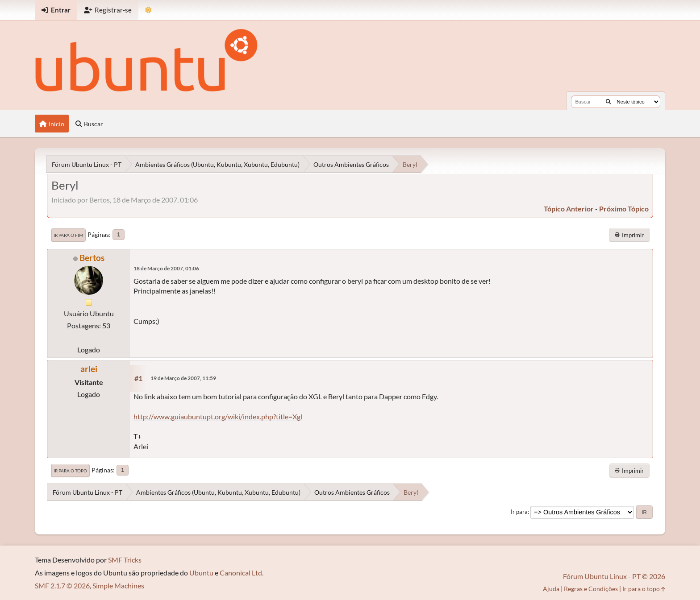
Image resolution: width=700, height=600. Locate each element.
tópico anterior (569, 209)
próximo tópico (624, 209)
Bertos (92, 258)
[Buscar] (608, 102)
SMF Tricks (125, 560)
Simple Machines (118, 586)
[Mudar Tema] (148, 10)
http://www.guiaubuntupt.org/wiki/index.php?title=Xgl (218, 416)
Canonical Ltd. (242, 573)
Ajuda (551, 589)
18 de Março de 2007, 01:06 (166, 268)
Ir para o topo (70, 471)
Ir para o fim (68, 235)
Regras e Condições (591, 589)
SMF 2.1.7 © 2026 (62, 586)
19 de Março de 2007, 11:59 (183, 378)
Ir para (519, 512)
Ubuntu (201, 573)
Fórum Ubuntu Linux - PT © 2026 (614, 576)
